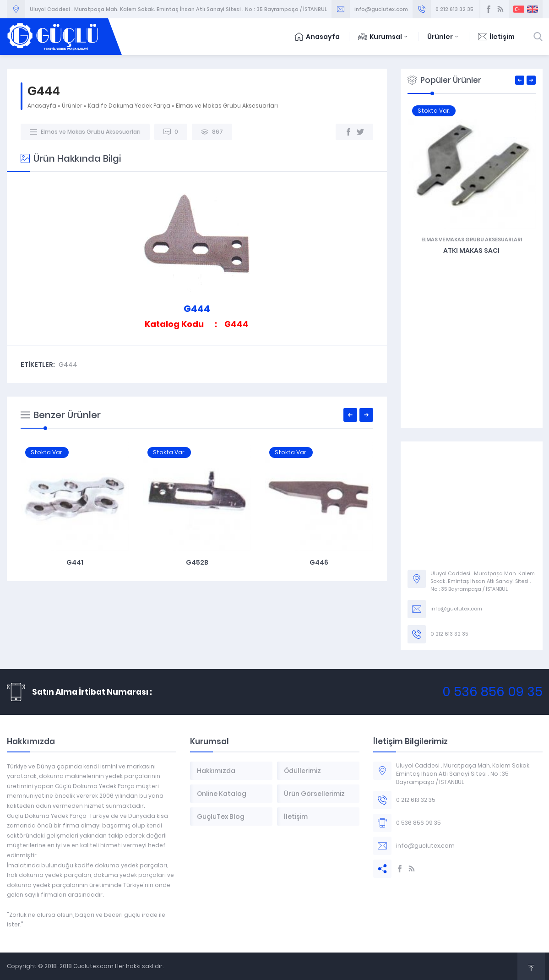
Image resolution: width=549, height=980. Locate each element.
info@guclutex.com (381, 9)
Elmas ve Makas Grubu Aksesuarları (227, 106)
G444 (68, 365)
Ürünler (443, 37)
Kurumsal (383, 37)
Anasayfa (317, 37)
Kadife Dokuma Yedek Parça (129, 106)
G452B (319, 562)
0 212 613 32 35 (454, 9)
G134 (408, 250)
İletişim (496, 37)
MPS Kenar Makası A (74, 562)
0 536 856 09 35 (492, 692)
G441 (197, 562)
